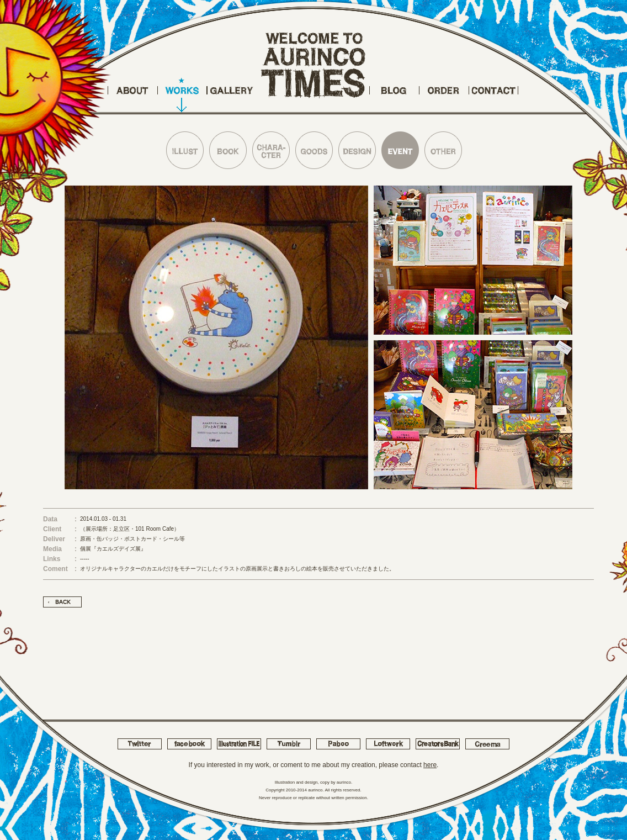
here (430, 765)
